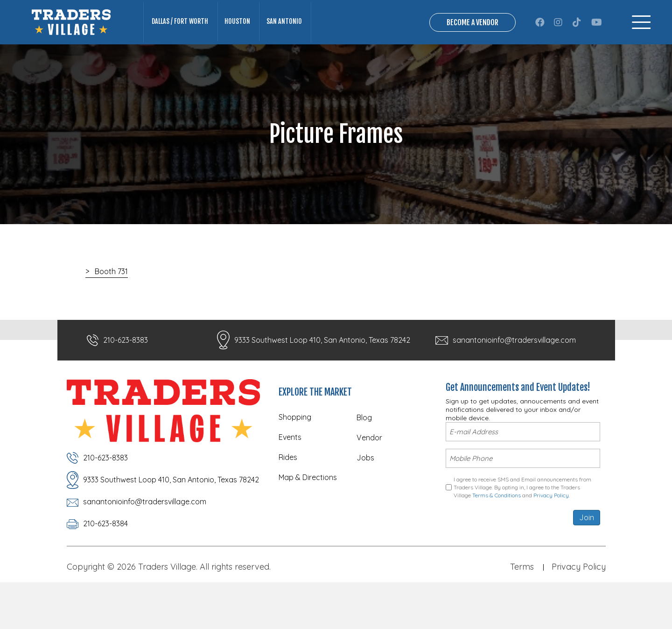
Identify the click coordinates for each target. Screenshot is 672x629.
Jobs (365, 496)
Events (290, 476)
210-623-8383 (126, 379)
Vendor (369, 476)
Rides (288, 496)
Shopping (295, 456)
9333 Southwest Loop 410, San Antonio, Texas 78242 (322, 379)
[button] (540, 42)
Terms (522, 604)
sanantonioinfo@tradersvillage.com (514, 379)
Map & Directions (308, 516)
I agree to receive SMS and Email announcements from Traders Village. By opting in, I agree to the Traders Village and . (522, 523)
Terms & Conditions (497, 531)
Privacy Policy (551, 531)
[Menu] (641, 42)
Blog (364, 456)
